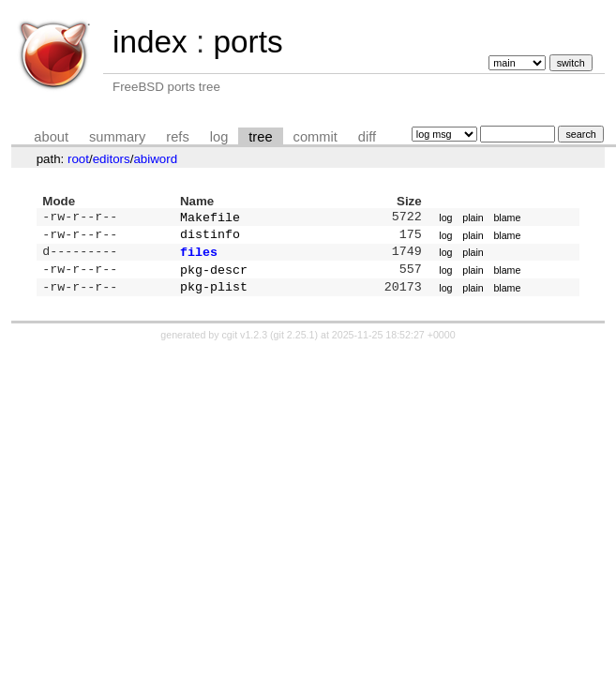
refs (177, 137)
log (219, 137)
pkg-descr (214, 277)
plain (473, 218)
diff (367, 137)
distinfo (210, 237)
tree (260, 137)
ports (248, 42)
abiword (155, 159)
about (51, 137)
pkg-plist (214, 295)
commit (316, 137)
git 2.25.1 (294, 344)
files (199, 257)
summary (117, 137)
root (78, 159)
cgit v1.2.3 (245, 344)
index (150, 42)
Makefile (210, 218)
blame (507, 218)
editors (112, 159)
